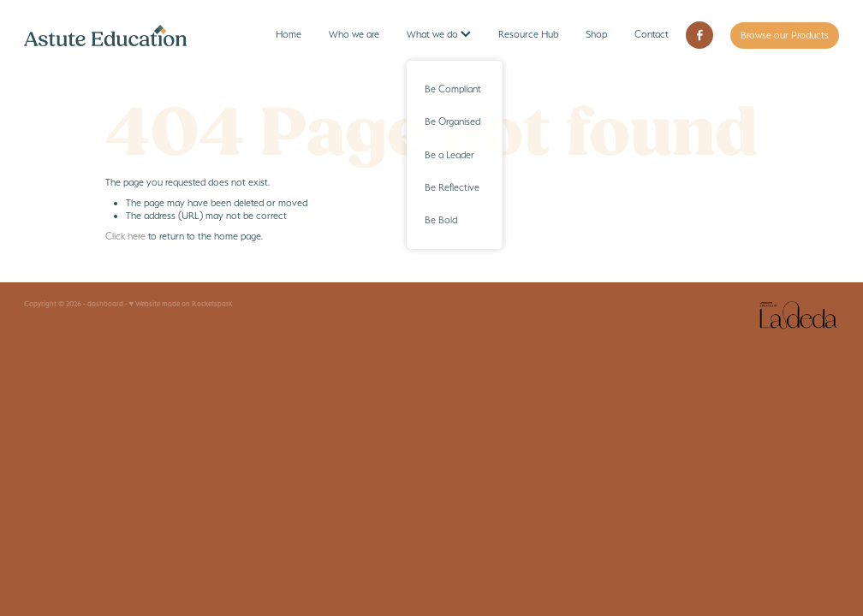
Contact (652, 34)
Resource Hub (528, 34)
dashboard (105, 304)
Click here (125, 236)
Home (289, 34)
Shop (596, 34)
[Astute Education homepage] (106, 35)
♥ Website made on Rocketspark (181, 304)
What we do (439, 34)
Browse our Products (785, 35)
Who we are (354, 34)
